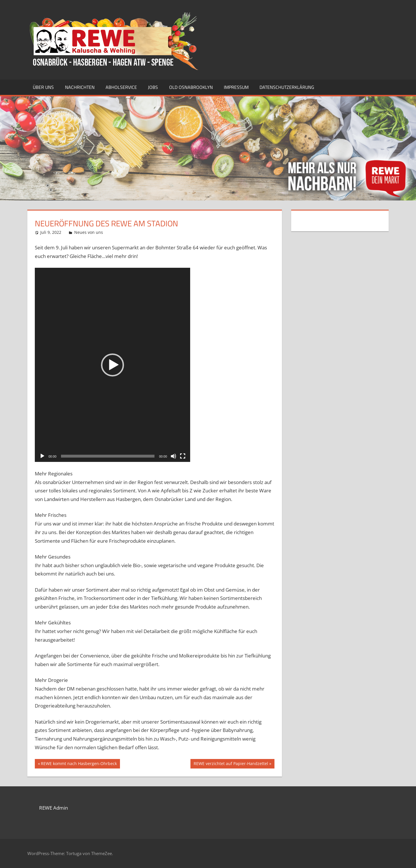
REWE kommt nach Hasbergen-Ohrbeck (79, 764)
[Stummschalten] (173, 456)
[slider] (108, 456)
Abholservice (121, 87)
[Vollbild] (183, 456)
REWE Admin (54, 808)
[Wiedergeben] (42, 456)
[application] (112, 365)
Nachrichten (80, 87)
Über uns (43, 87)
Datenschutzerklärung (287, 87)
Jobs (153, 87)
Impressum (236, 87)
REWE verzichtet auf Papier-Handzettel (231, 764)
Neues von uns (89, 232)
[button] (112, 365)
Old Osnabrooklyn (191, 87)
